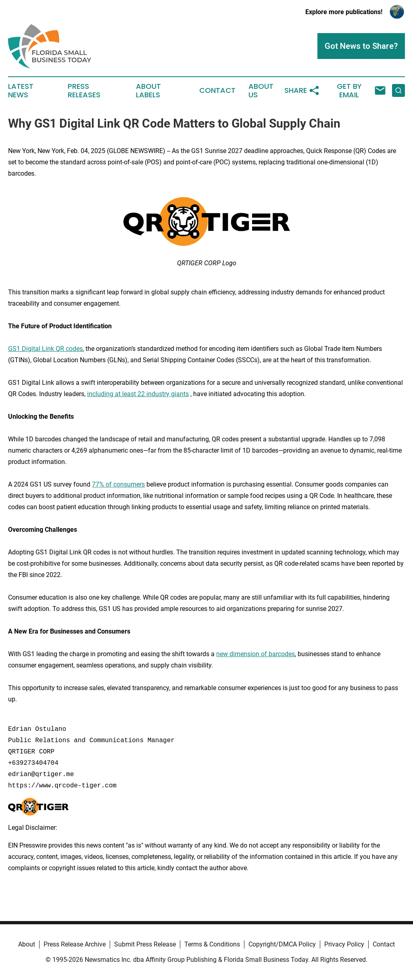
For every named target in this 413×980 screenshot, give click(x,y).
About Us (261, 91)
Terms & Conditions (212, 944)
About (27, 944)
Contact (217, 90)
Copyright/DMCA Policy (282, 944)
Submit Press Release (145, 944)
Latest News (21, 91)
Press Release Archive (75, 944)
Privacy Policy (344, 944)
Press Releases (84, 91)
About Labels (148, 91)
